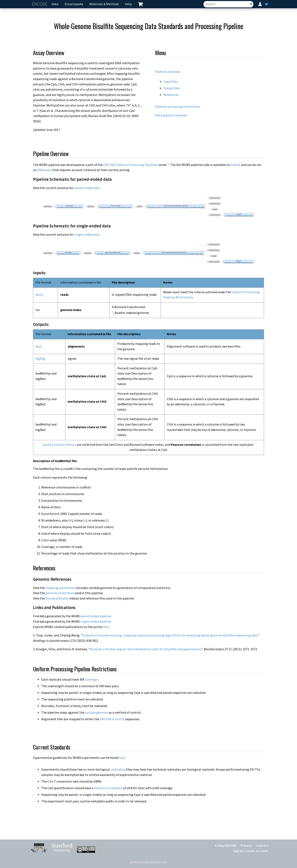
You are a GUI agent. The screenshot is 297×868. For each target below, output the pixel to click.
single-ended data (87, 235)
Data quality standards (171, 115)
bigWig (40, 359)
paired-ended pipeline (96, 616)
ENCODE (40, 4)
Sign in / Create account (250, 851)
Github (236, 165)
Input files (171, 82)
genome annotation (60, 593)
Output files (172, 88)
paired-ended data (87, 188)
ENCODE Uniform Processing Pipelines (131, 165)
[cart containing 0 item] (140, 4)
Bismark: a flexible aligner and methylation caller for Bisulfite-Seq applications (146, 649)
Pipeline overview (167, 72)
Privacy (246, 846)
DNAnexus (44, 170)
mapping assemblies (60, 588)
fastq (39, 295)
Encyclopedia (74, 4)
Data (55, 4)
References (171, 95)
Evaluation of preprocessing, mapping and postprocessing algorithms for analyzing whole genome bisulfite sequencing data (170, 636)
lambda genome (97, 713)
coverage (91, 680)
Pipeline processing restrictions (178, 107)
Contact (262, 846)
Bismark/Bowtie (57, 599)
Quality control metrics (60, 445)
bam (39, 347)
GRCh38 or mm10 (112, 719)
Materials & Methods (104, 4)
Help (128, 4)
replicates (117, 770)
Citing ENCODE (226, 846)
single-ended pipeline (96, 622)
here (106, 627)
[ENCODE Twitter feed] (266, 4)
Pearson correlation (108, 788)
